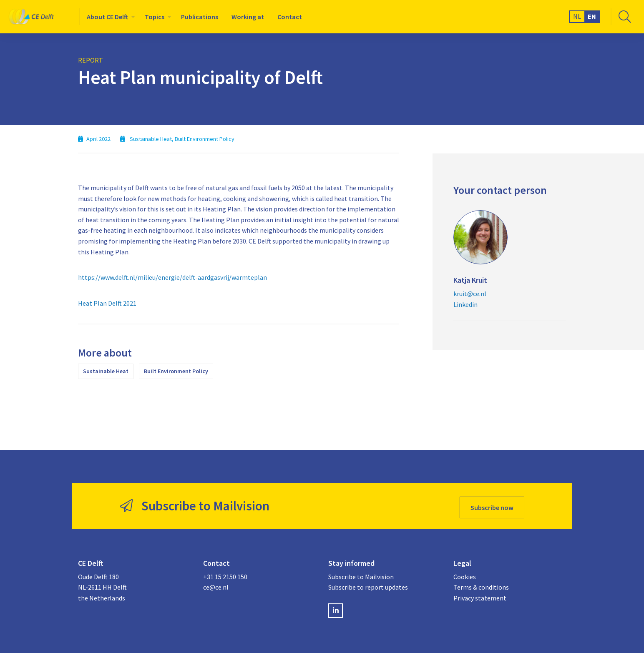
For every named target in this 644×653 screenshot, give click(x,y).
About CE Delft (107, 17)
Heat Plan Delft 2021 (107, 303)
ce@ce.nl (216, 585)
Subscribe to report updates (368, 585)
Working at (248, 17)
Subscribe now (492, 505)
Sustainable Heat (106, 371)
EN (592, 16)
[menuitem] (109, 17)
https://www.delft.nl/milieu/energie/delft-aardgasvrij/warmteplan (172, 277)
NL (577, 16)
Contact (290, 17)
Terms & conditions (481, 585)
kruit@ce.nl (470, 294)
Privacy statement (480, 595)
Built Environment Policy (176, 371)
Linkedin (465, 304)
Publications (200, 17)
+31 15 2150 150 (225, 574)
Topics (155, 17)
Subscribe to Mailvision (361, 574)
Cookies (465, 574)
